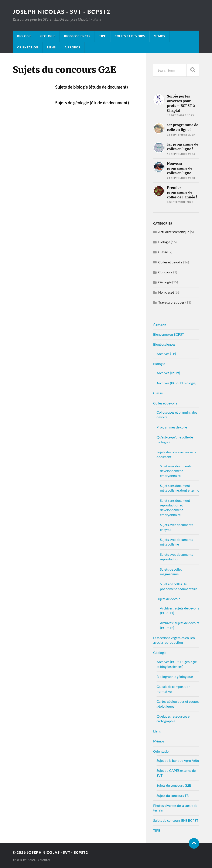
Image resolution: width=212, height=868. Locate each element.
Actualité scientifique (174, 232)
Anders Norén (39, 860)
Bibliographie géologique (175, 676)
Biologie (24, 36)
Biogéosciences (77, 36)
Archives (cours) (168, 373)
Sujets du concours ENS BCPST (176, 820)
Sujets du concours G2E (174, 785)
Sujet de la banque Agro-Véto (178, 760)
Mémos (159, 36)
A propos (72, 47)
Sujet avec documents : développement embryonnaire (177, 471)
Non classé (166, 292)
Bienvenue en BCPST (168, 334)
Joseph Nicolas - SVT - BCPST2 (61, 12)
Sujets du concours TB (173, 795)
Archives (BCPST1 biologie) (177, 383)
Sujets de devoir (168, 599)
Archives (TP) (166, 354)
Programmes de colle (172, 427)
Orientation (28, 47)
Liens (51, 47)
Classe (163, 252)
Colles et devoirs (130, 36)
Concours (165, 272)
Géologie (48, 36)
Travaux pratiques (171, 302)
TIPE (102, 36)
